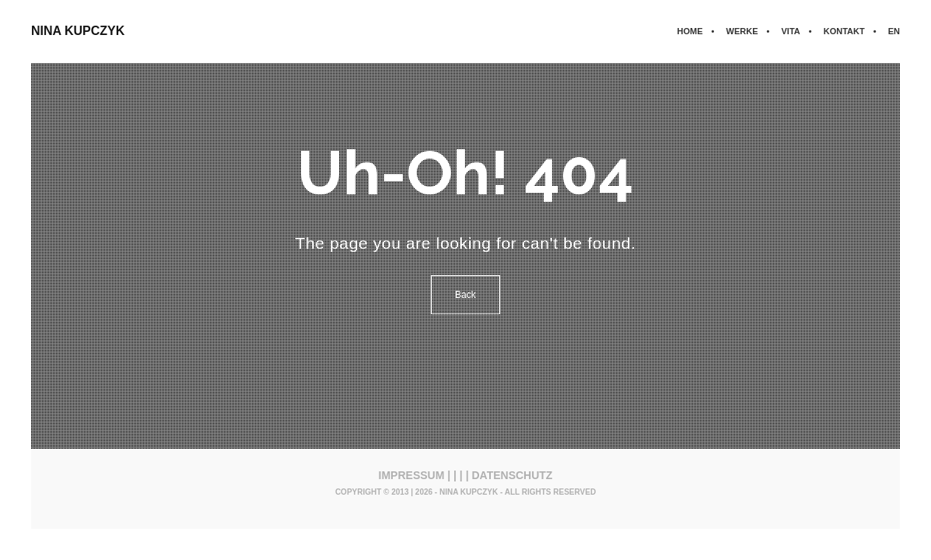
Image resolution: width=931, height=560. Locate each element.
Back (465, 295)
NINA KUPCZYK (78, 31)
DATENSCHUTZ (512, 475)
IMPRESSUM (412, 475)
